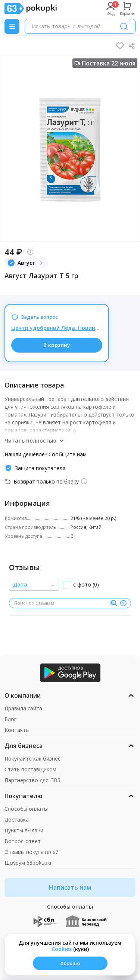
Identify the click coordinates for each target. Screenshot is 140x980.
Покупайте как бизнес (32, 759)
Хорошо (70, 963)
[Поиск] (124, 26)
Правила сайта (23, 708)
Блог (10, 719)
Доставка (17, 820)
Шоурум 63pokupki (28, 863)
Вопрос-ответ (23, 841)
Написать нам (70, 887)
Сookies (62, 949)
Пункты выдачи (24, 830)
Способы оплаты (26, 809)
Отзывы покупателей (32, 852)
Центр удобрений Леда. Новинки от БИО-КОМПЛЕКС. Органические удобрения (57, 328)
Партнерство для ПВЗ (32, 780)
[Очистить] (123, 603)
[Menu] (12, 26)
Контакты (17, 730)
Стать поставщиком (30, 769)
